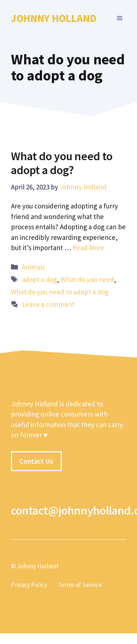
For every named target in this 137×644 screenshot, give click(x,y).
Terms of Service (80, 585)
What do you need (87, 279)
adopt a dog (39, 279)
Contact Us (36, 461)
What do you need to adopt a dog (60, 292)
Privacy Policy (29, 585)
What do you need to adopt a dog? (62, 163)
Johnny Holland (54, 18)
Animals (33, 267)
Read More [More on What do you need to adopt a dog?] (88, 248)
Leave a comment (48, 304)
